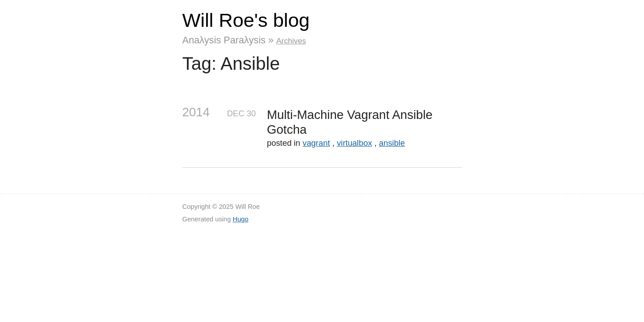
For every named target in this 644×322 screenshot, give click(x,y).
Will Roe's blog (246, 20)
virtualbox (354, 143)
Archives (291, 41)
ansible (392, 143)
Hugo (240, 219)
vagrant (316, 143)
